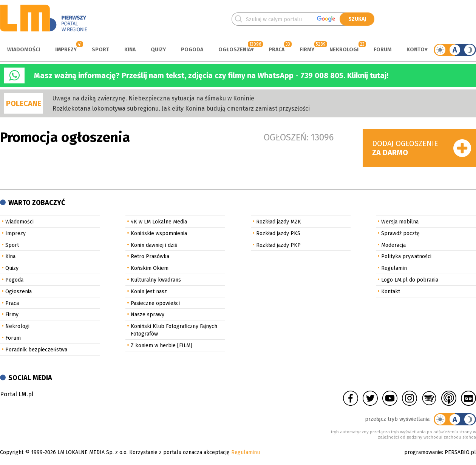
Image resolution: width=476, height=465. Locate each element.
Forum (382, 50)
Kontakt (391, 292)
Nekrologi (344, 50)
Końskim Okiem (150, 268)
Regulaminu (246, 452)
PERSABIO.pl (460, 452)
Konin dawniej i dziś (154, 245)
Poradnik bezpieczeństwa (36, 350)
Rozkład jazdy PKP (278, 245)
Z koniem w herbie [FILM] (161, 346)
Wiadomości (24, 50)
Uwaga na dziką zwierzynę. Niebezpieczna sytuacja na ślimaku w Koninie (153, 98)
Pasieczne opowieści (155, 303)
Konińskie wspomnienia (159, 233)
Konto (416, 50)
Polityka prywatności (406, 256)
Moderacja (393, 245)
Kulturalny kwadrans (156, 280)
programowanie (423, 452)
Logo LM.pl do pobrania (410, 280)
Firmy (307, 50)
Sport (100, 50)
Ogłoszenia (235, 50)
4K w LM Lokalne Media (159, 222)
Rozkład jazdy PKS (278, 233)
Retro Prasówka (150, 256)
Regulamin (394, 268)
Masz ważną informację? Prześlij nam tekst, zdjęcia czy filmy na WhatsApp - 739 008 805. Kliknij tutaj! (211, 75)
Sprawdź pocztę (400, 233)
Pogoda (192, 50)
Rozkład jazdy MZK (279, 222)
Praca (277, 50)
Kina (130, 50)
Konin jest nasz (149, 292)
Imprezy (66, 50)
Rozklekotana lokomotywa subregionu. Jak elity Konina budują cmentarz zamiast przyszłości (181, 109)
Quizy (158, 50)
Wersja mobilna (400, 222)
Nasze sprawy (148, 315)
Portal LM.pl (17, 394)
